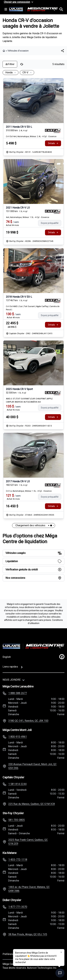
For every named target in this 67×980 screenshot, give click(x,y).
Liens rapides (10, 667)
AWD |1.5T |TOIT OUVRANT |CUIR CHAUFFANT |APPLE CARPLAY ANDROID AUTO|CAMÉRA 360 (29, 400)
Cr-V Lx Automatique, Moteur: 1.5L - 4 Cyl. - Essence (29, 491)
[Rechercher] (61, 9)
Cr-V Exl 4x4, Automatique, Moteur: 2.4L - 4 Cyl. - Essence (31, 136)
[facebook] (62, 657)
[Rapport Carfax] (53, 131)
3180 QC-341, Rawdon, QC (28, 721)
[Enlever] (14, 73)
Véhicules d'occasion (18, 51)
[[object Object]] (63, 51)
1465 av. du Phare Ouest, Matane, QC (29, 889)
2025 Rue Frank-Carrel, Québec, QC (28, 842)
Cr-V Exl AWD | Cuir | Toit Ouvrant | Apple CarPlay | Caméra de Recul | (33, 308)
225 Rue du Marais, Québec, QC (32, 804)
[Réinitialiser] (22, 64)
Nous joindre (12, 680)
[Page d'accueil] (33, 646)
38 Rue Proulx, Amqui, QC (28, 934)
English (7, 657)
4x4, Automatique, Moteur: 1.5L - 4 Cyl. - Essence (28, 217)
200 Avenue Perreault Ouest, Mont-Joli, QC (32, 766)
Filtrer (10, 64)
